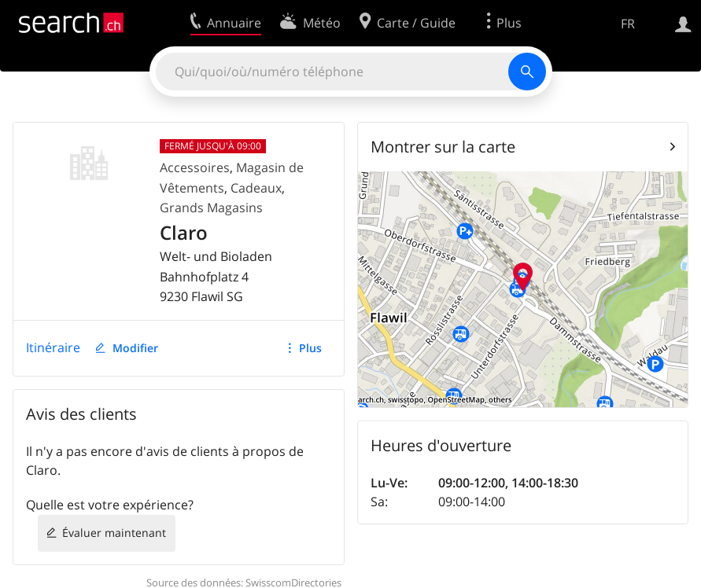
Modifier (135, 348)
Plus (310, 348)
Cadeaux (256, 188)
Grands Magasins (211, 208)
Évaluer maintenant (114, 533)
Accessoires (195, 167)
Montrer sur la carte (443, 147)
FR (628, 24)
